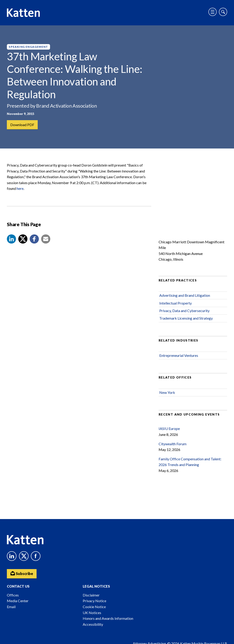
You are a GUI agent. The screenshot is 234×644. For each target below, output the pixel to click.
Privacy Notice (94, 601)
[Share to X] (23, 239)
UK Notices (92, 613)
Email (11, 607)
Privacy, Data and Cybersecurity (184, 311)
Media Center (18, 601)
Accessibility (93, 624)
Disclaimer (91, 595)
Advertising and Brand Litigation (185, 295)
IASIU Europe (169, 428)
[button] (11, 239)
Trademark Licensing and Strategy (186, 318)
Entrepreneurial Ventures (179, 355)
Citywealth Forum (173, 444)
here (20, 188)
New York (167, 392)
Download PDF (22, 125)
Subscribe (22, 573)
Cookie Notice (94, 607)
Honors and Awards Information (108, 618)
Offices (13, 595)
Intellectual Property (175, 303)
